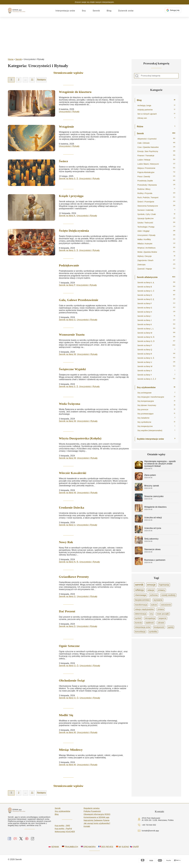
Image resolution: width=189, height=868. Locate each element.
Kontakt (87, 828)
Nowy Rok (66, 543)
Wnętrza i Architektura (156, 248)
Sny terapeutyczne (156, 426)
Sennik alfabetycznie (156, 277)
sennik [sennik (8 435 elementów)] (139, 585)
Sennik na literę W (67, 354)
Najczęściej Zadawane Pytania (96, 822)
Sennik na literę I (156, 316)
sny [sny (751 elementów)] (151, 614)
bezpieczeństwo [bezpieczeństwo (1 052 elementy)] (142, 600)
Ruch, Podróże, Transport (156, 197)
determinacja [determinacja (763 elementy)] (141, 614)
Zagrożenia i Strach (156, 260)
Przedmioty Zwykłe (156, 181)
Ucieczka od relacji (153, 518)
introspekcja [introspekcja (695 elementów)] (150, 618)
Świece (63, 161)
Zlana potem (150, 475)
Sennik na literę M (67, 734)
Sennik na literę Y (156, 375)
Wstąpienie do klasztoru (75, 92)
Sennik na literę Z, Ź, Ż (156, 379)
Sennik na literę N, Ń (69, 563)
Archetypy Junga (156, 105)
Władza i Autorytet (156, 244)
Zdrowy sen (156, 118)
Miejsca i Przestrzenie (156, 168)
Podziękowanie (69, 265)
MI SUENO (123, 848)
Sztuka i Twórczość (156, 223)
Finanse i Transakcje (156, 156)
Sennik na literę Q (156, 350)
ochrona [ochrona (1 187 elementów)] (154, 595)
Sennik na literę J (156, 320)
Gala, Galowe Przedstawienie (79, 300)
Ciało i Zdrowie (156, 143)
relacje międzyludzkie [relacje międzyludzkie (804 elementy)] (144, 609)
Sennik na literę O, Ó (69, 667)
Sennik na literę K (67, 216)
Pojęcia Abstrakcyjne (156, 172)
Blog (109, 11)
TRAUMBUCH (70, 848)
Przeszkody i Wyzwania (156, 185)
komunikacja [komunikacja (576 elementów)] (140, 632)
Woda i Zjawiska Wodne (156, 252)
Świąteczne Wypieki (72, 369)
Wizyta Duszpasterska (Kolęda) (80, 439)
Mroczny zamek (152, 486)
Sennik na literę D (67, 627)
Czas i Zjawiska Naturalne (156, 147)
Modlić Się (66, 716)
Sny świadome (156, 418)
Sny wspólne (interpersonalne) (156, 430)
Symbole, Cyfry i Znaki (156, 214)
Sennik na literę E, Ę (156, 299)
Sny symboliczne (156, 422)
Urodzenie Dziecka (72, 508)
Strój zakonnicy (151, 539)
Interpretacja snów (65, 11)
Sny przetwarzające (156, 414)
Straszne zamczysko (154, 496)
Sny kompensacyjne (156, 401)
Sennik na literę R (156, 354)
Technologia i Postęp (156, 227)
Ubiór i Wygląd (156, 231)
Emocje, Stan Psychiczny (156, 151)
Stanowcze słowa (152, 549)
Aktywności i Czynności (156, 139)
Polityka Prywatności (92, 813)
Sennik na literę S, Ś (68, 179)
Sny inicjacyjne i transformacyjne (156, 397)
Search (137, 76)
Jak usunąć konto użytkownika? (97, 825)
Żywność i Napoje (156, 269)
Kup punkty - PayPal (63, 830)
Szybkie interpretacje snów (156, 439)
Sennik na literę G (67, 320)
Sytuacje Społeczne (156, 218)
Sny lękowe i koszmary (156, 405)
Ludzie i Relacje (156, 160)
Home (11, 59)
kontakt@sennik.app (150, 832)
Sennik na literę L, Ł (156, 329)
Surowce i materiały (156, 210)
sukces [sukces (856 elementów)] (154, 605)
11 (32, 79)
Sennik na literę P (67, 285)
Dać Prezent (67, 612)
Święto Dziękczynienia (74, 231)
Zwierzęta (156, 265)
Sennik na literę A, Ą (156, 283)
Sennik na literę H (156, 312)
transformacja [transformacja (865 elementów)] (141, 605)
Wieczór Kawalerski (73, 474)
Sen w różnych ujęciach (156, 114)
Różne (156, 127)
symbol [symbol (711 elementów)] (138, 618)
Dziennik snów (126, 11)
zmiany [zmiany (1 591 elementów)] (161, 590)
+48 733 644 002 (149, 826)
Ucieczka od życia (153, 528)
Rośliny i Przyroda (156, 193)
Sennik (96, 11)
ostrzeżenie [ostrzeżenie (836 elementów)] (166, 605)
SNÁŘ (134, 848)
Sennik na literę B (156, 287)
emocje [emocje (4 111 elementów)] (151, 585)
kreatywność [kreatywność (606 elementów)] (159, 627)
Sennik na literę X (156, 371)
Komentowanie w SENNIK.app (96, 819)
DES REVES (106, 848)
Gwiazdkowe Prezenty (74, 578)
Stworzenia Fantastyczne (156, 206)
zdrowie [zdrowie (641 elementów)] (161, 623)
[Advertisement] (94, 37)
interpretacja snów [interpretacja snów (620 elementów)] (143, 627)
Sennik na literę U (67, 526)
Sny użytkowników (156, 387)
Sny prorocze (156, 409)
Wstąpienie (66, 127)
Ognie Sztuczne (69, 647)
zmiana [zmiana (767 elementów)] (161, 609)
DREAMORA (88, 848)
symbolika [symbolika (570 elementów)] (153, 632)
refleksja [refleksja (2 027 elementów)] (139, 590)
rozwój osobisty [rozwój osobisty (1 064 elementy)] (168, 595)
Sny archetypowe (156, 393)
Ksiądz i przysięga (71, 196)
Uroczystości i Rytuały (69, 112)
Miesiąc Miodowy (71, 751)
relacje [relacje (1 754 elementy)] (151, 590)
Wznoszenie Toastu (72, 335)
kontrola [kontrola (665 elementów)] (138, 623)
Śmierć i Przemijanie (156, 202)
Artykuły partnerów (156, 110)
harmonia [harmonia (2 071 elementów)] (164, 585)
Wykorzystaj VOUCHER (65, 833)
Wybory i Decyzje (156, 256)
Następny (41, 79)
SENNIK (54, 848)
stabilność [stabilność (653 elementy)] (150, 623)
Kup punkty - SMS (62, 827)
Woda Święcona (70, 404)
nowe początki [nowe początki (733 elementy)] (163, 614)
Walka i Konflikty (156, 239)
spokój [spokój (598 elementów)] (171, 627)
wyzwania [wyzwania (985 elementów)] (158, 600)
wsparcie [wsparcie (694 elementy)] (163, 618)
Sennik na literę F (156, 303)
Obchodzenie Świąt (72, 682)
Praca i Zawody (156, 177)
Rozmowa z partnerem (155, 560)
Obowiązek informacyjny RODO (97, 816)
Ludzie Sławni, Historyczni (156, 164)
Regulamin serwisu (92, 810)
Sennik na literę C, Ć (156, 291)
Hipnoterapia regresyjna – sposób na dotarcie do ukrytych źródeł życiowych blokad (160, 464)
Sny (84, 11)
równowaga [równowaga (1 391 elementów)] (141, 595)
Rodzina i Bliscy (156, 189)
